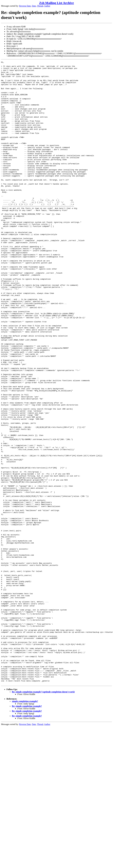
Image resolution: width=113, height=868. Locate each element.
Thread (40, 6)
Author (47, 6)
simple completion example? (25, 825)
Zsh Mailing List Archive (56, 3)
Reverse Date (25, 6)
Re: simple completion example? (27, 830)
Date (34, 6)
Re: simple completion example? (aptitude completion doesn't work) (43, 816)
